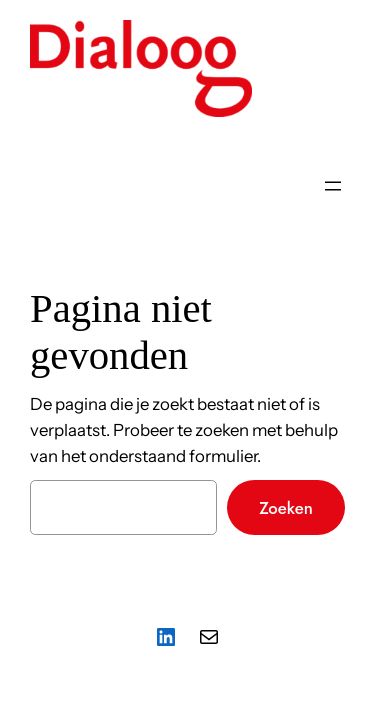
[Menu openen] (333, 186)
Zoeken (286, 508)
